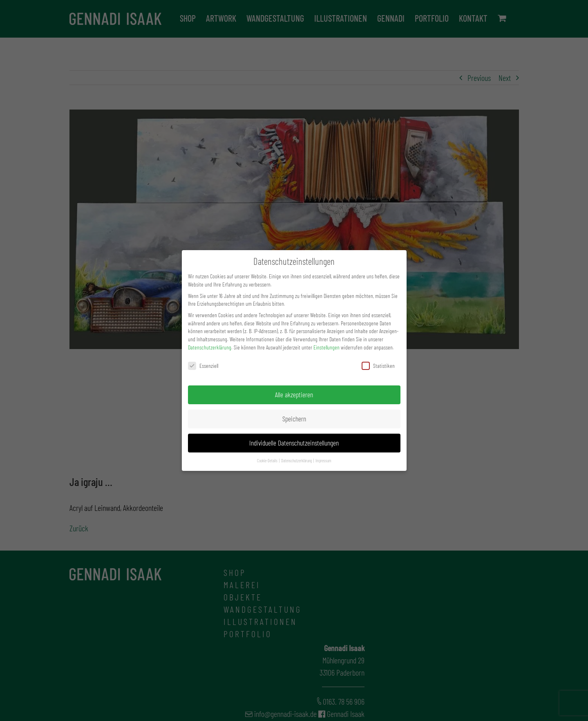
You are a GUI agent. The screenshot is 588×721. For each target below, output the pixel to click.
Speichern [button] (294, 419)
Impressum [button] (323, 460)
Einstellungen (326, 347)
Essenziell (203, 366)
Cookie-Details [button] (268, 460)
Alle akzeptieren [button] (294, 394)
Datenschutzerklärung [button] (297, 460)
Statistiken (378, 366)
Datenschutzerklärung (210, 347)
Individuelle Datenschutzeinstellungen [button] (294, 443)
